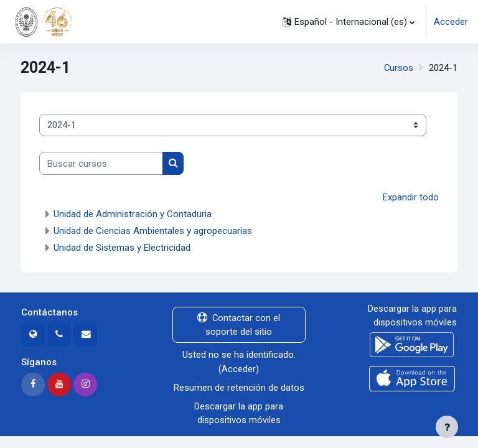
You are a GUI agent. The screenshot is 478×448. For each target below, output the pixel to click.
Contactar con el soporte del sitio (239, 325)
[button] (349, 22)
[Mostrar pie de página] (447, 427)
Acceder (451, 22)
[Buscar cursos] (101, 163)
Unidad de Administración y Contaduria (133, 214)
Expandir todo (411, 197)
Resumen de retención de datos (239, 388)
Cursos (399, 68)
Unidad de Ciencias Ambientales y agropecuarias (153, 231)
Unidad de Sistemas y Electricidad (122, 248)
